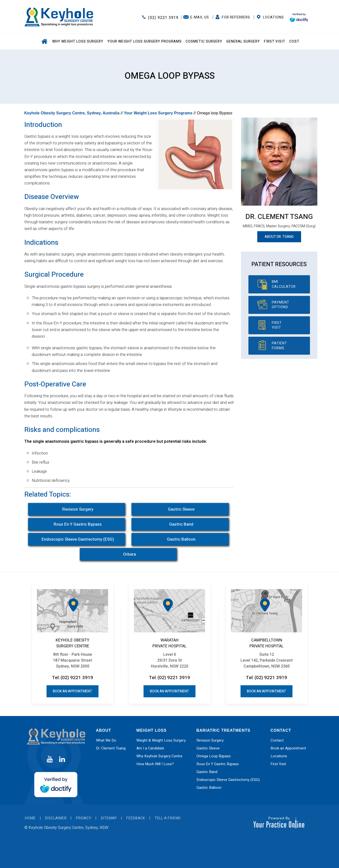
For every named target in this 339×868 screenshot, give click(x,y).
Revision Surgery (78, 509)
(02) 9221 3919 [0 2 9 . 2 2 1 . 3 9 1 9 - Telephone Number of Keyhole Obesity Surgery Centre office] (163, 18)
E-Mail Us (200, 17)
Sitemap (109, 818)
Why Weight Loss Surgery (78, 41)
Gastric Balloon (181, 539)
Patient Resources (279, 264)
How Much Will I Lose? (155, 764)
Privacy (84, 818)
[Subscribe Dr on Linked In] (62, 759)
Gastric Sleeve (181, 509)
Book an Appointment (73, 691)
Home (44, 42)
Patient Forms (279, 346)
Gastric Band (181, 524)
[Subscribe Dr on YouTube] (50, 759)
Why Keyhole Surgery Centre (159, 756)
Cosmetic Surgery (204, 41)
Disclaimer (56, 818)
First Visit (275, 41)
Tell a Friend (168, 818)
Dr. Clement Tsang (279, 217)
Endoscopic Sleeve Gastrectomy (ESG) (78, 539)
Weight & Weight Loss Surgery (161, 740)
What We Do (106, 740)
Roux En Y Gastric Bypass (78, 524)
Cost (294, 41)
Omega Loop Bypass (214, 756)
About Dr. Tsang (279, 237)
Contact (277, 740)
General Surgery (243, 41)
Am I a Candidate (150, 748)
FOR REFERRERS (236, 17)
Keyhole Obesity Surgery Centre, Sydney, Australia (72, 113)
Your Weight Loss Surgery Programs (145, 41)
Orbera (129, 554)
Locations (273, 17)
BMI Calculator (284, 284)
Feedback (136, 818)
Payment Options (281, 305)
